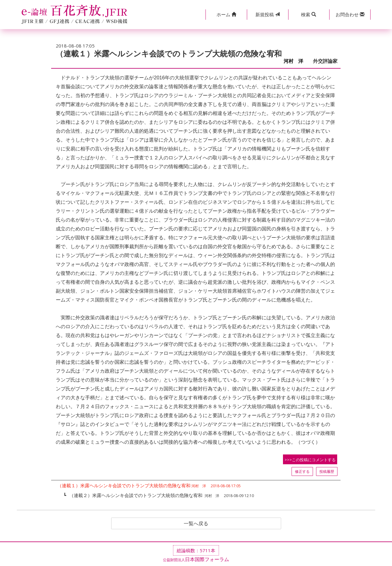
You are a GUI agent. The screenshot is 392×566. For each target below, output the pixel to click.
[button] (226, 15)
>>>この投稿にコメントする (310, 460)
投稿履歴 (327, 471)
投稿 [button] (268, 14)
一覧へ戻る (196, 523)
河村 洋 (296, 61)
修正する (302, 471)
